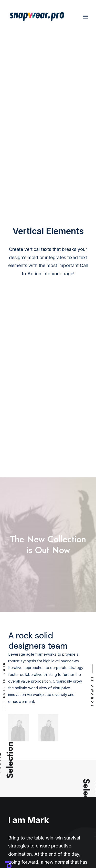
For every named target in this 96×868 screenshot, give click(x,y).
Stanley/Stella (20, 806)
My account (19, 686)
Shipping (16, 710)
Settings (15, 705)
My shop (16, 676)
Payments (17, 695)
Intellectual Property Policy (32, 755)
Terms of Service (23, 751)
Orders (14, 681)
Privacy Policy (21, 746)
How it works (20, 801)
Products (16, 796)
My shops (17, 700)
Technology (19, 811)
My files (15, 690)
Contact (15, 760)
